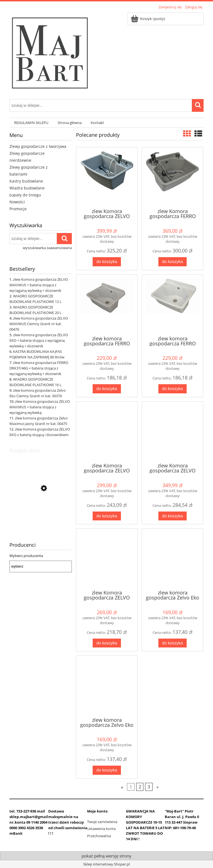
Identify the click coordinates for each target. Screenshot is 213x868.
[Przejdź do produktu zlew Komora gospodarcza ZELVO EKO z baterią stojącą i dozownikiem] (107, 559)
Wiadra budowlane (27, 188)
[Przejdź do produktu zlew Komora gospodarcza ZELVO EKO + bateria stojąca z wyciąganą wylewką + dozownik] (107, 432)
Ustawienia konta (101, 829)
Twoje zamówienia (102, 822)
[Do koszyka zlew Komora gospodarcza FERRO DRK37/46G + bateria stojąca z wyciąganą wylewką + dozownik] (173, 262)
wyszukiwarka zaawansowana (47, 248)
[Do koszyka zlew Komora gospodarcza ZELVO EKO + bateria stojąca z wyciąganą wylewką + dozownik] (107, 516)
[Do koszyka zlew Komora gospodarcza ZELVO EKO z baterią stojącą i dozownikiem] (107, 643)
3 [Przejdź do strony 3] (149, 787)
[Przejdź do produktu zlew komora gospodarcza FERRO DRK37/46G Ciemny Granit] (107, 305)
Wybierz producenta (26, 556)
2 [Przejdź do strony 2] (140, 787)
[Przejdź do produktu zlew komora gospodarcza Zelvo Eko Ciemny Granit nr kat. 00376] (173, 559)
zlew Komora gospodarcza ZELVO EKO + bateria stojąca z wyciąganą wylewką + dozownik (39, 340)
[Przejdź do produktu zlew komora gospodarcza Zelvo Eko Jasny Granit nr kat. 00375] (107, 686)
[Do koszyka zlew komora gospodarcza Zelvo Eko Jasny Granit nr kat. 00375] (107, 770)
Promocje (18, 209)
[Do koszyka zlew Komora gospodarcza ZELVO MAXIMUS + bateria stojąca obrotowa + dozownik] (173, 516)
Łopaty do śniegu (25, 195)
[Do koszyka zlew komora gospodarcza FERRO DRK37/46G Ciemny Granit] (107, 389)
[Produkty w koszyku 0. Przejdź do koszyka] (148, 19)
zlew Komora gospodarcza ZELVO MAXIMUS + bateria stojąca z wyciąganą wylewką (40, 407)
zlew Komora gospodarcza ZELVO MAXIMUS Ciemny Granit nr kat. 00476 (39, 324)
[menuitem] (31, 123)
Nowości (17, 202)
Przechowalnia (99, 836)
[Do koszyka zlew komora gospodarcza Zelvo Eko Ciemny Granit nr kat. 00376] (173, 643)
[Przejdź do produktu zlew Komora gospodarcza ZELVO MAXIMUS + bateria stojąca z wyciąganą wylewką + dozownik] (41, 515)
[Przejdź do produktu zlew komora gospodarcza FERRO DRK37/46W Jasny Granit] (173, 305)
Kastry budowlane (26, 181)
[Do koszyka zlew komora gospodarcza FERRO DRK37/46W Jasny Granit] (173, 389)
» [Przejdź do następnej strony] (158, 787)
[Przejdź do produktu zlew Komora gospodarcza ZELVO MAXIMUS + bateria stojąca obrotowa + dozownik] (173, 432)
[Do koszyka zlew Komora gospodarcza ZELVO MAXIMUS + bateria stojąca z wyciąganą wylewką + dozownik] (107, 262)
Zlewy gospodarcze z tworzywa (38, 146)
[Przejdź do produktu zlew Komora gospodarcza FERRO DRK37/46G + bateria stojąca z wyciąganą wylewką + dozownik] (173, 177)
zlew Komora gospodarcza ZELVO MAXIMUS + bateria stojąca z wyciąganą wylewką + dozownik (39, 285)
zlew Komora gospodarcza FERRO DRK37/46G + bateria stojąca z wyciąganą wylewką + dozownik (39, 368)
